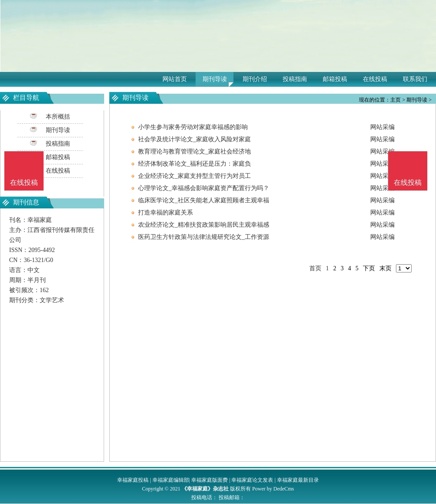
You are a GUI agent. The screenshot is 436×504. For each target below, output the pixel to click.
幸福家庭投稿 (133, 480)
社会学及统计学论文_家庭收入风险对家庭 (194, 139)
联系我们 (415, 79)
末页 (385, 268)
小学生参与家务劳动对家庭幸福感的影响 (193, 127)
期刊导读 (215, 79)
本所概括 (58, 117)
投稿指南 (295, 79)
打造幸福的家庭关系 (166, 213)
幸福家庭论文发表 (252, 480)
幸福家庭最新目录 (298, 480)
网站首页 (175, 79)
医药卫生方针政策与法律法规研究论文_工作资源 (204, 237)
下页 (369, 268)
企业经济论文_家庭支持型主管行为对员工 (194, 176)
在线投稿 (375, 79)
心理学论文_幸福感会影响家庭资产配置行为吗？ (204, 188)
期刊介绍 (255, 79)
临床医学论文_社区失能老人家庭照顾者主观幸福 (204, 200)
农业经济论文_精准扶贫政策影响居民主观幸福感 (204, 225)
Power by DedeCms (273, 489)
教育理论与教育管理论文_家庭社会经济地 (194, 152)
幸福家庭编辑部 (171, 480)
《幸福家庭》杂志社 (205, 489)
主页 (395, 100)
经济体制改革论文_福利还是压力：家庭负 (194, 164)
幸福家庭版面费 (210, 480)
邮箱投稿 (335, 79)
